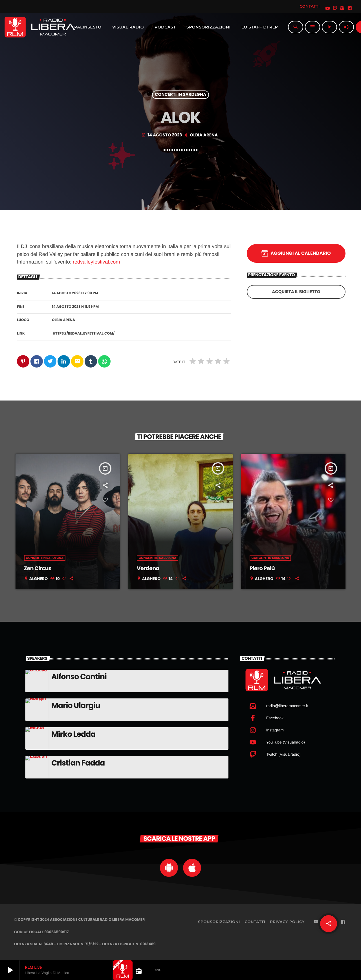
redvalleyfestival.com (96, 262)
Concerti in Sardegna (180, 95)
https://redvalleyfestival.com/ (84, 334)
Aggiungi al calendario (296, 253)
